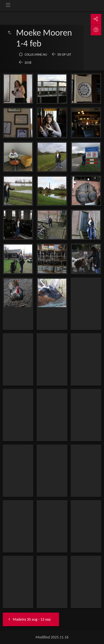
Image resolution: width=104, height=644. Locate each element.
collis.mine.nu (36, 55)
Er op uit (64, 55)
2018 (28, 63)
